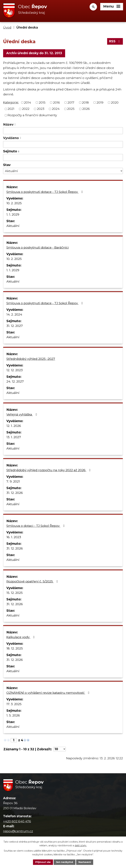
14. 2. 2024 (14, 314)
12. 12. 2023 (15, 370)
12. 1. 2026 (14, 426)
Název (8, 125)
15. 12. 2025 (15, 593)
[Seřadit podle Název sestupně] (15, 125)
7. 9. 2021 (13, 481)
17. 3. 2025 (14, 704)
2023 (41, 109)
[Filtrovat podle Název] (63, 131)
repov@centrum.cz (18, 831)
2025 (71, 109)
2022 (26, 109)
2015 (42, 102)
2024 (56, 109)
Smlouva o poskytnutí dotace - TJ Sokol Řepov (45, 192)
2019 (100, 102)
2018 (85, 102)
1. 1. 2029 (13, 214)
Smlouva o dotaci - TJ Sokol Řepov (36, 526)
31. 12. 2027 (15, 326)
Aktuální (13, 226)
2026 (86, 109)
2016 (56, 102)
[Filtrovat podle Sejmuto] (63, 157)
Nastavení (85, 862)
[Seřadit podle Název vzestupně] (15, 124)
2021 (11, 109)
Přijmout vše (43, 862)
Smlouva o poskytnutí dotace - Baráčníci (38, 247)
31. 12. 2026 (15, 493)
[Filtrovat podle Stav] (63, 171)
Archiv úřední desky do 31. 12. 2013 (34, 53)
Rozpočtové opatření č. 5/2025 (33, 581)
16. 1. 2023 (14, 537)
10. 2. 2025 (14, 203)
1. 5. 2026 (13, 715)
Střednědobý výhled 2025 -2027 (31, 359)
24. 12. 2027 (15, 381)
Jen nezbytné (65, 862)
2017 (71, 102)
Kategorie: (11, 102)
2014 (27, 102)
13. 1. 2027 (14, 437)
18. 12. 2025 (15, 648)
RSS (115, 41)
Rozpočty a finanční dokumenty (32, 115)
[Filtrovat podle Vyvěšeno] (63, 144)
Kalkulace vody (21, 637)
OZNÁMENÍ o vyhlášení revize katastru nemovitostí (48, 693)
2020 (115, 102)
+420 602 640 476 (17, 821)
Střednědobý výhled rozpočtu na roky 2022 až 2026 (49, 470)
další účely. (81, 846)
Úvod (7, 27)
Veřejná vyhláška (22, 414)
